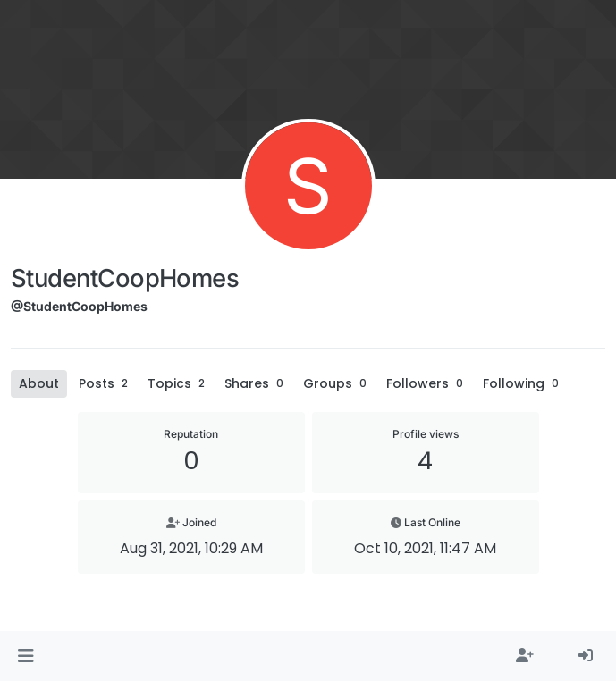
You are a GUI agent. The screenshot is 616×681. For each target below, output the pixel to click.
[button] (25, 656)
